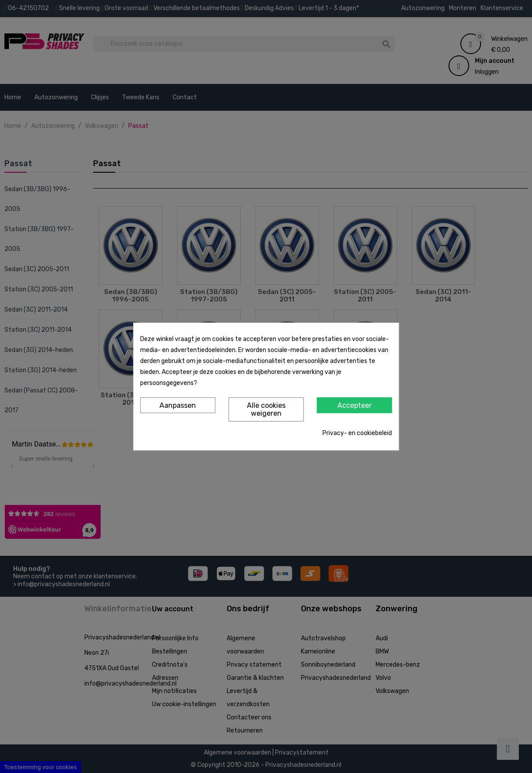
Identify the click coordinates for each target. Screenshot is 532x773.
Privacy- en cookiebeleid (357, 433)
